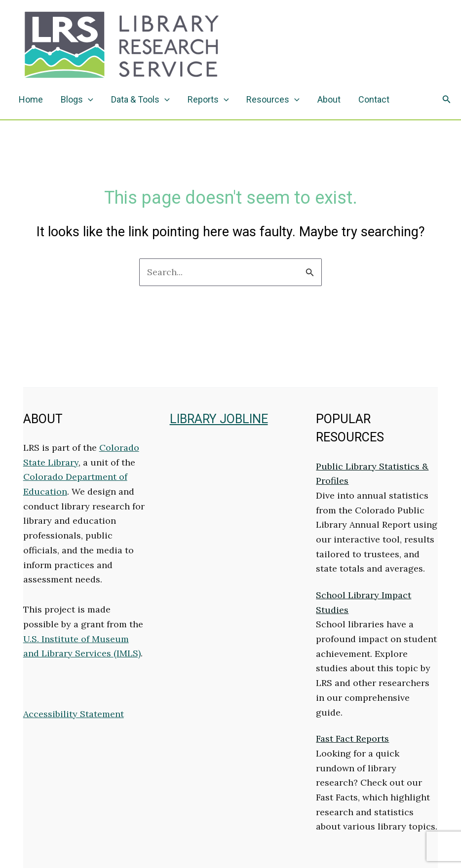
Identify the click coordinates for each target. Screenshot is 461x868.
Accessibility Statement (74, 714)
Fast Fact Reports (352, 739)
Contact (374, 99)
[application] (88, 100)
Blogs (77, 100)
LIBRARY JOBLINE (219, 419)
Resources (273, 100)
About (329, 99)
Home (31, 99)
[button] (447, 100)
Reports (208, 100)
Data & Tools (140, 100)
